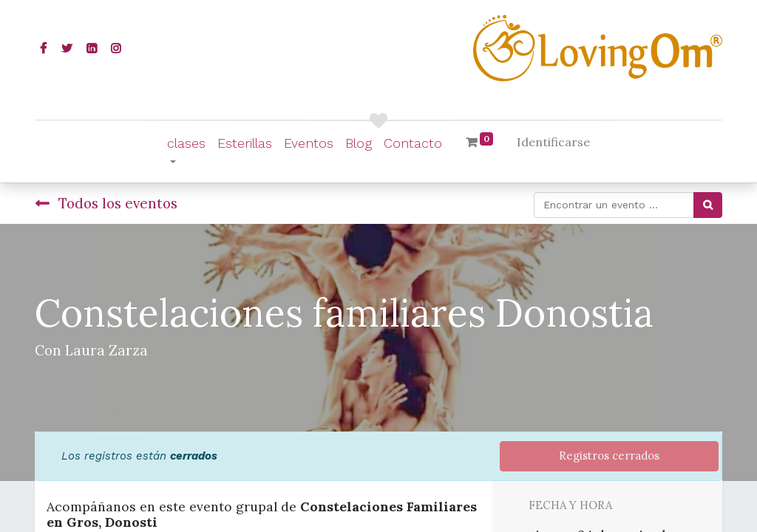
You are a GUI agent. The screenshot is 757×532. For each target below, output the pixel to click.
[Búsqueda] (708, 205)
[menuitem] (245, 143)
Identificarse (553, 142)
